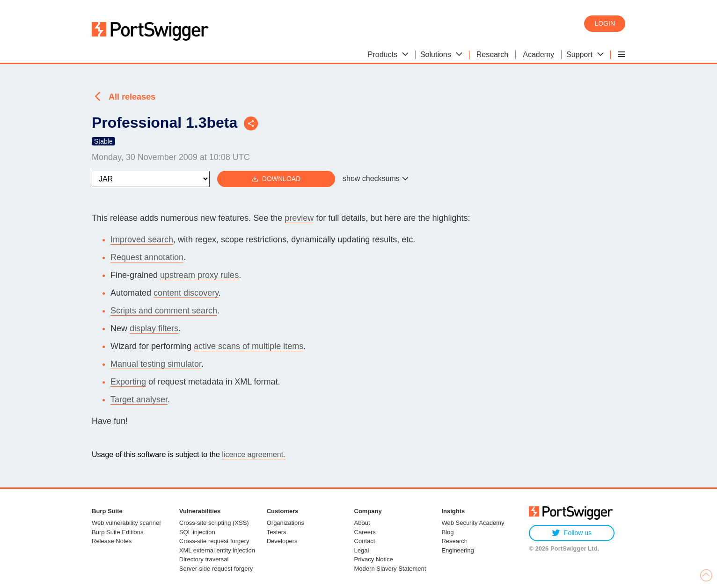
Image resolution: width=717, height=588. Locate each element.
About (362, 523)
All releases (132, 97)
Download (276, 179)
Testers (277, 532)
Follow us (572, 533)
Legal (362, 550)
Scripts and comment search (164, 311)
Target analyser (139, 399)
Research (454, 541)
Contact (365, 541)
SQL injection (197, 532)
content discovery (186, 293)
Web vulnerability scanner (127, 523)
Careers (365, 532)
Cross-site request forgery (214, 541)
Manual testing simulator (156, 364)
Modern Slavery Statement (390, 569)
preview (299, 218)
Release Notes (112, 541)
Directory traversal (204, 559)
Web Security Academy (473, 523)
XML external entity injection (217, 550)
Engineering (457, 550)
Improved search (142, 240)
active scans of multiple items (249, 346)
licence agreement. (253, 454)
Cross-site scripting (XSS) (214, 523)
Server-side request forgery (216, 569)
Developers (282, 541)
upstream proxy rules (199, 275)
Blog (447, 532)
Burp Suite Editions (118, 532)
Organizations (285, 523)
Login (605, 23)
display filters (154, 328)
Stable (103, 141)
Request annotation (147, 257)
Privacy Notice (374, 559)
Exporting (128, 382)
